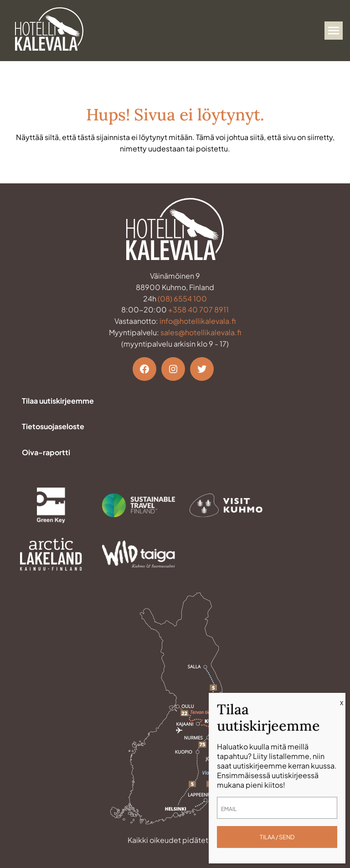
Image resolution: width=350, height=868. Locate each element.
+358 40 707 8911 (198, 309)
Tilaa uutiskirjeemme (58, 401)
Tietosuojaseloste (53, 426)
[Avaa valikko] (334, 31)
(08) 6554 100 (182, 299)
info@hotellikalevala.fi (198, 321)
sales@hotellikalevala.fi (201, 332)
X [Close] (342, 703)
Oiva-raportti (46, 452)
